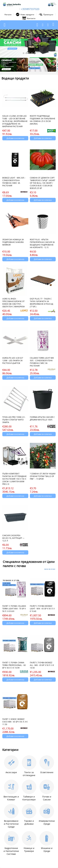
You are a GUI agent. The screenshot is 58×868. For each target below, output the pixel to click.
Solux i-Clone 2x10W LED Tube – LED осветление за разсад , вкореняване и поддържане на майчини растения (15, 121)
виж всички (50, 569)
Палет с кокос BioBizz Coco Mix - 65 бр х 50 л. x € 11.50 (15, 722)
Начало (8, 15)
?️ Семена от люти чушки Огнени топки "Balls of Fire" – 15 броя (43, 476)
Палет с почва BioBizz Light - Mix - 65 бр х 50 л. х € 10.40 (42, 609)
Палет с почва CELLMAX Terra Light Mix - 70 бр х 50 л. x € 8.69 (14, 609)
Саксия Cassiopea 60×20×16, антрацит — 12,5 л (13, 538)
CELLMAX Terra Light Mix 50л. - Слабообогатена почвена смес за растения (42, 362)
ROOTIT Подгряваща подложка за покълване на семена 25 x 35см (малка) (43, 120)
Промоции (46, 15)
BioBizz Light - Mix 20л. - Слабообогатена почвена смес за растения (14, 182)
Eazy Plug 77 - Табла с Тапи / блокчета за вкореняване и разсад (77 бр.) (41, 303)
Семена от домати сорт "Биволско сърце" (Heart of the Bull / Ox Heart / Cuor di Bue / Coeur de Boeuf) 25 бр (43, 183)
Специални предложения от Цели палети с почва (29, 564)
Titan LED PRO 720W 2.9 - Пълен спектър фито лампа (14, 420)
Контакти (29, 18)
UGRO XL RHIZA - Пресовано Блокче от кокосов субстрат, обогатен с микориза (14, 303)
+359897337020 (30, 9)
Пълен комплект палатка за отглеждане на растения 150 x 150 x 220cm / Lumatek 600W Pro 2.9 (15, 479)
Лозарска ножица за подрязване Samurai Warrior (13, 242)
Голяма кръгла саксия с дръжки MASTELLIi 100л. (42, 418)
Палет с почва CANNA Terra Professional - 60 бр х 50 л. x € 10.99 (14, 665)
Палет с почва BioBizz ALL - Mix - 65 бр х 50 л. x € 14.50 (42, 665)
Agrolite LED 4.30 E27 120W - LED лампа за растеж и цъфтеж (13, 361)
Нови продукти (25, 14)
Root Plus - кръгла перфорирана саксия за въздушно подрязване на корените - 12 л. (42, 243)
